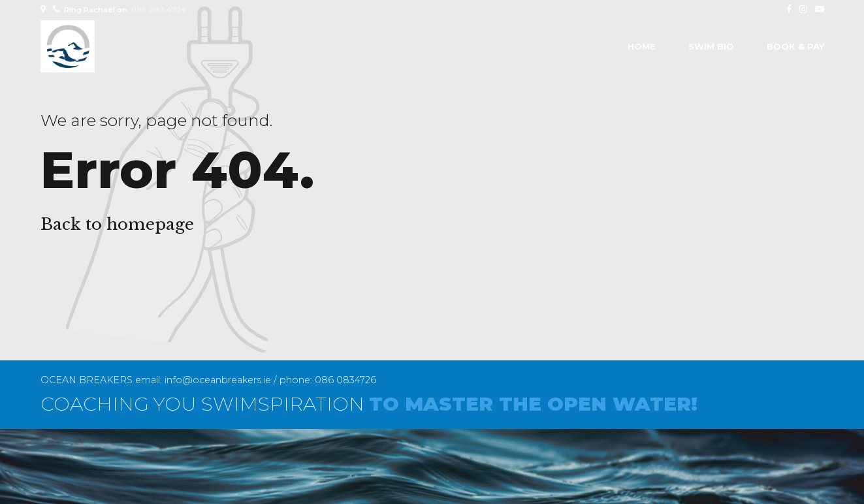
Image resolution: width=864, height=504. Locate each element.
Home (642, 46)
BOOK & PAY (795, 46)
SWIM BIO (711, 46)
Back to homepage (117, 224)
